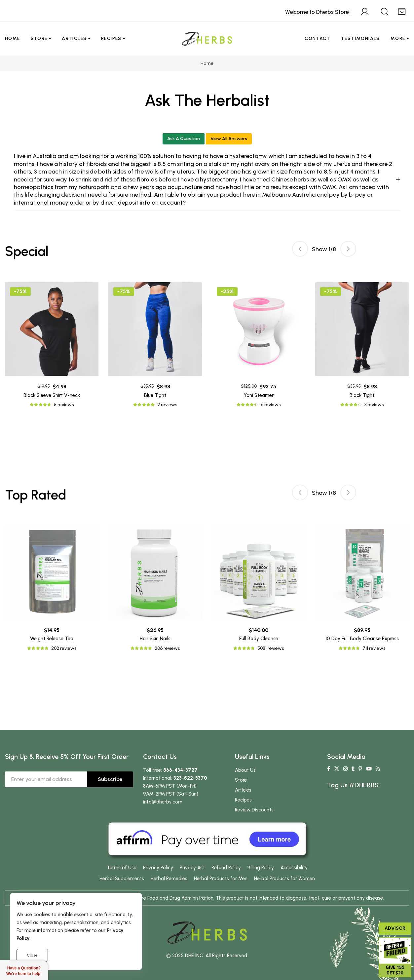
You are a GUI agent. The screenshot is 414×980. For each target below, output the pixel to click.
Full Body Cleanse (259, 639)
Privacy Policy (158, 868)
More (398, 39)
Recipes (111, 39)
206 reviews (167, 648)
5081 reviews (271, 648)
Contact (318, 39)
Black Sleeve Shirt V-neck (52, 395)
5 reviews (64, 405)
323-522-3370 (190, 778)
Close (32, 955)
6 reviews (271, 405)
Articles (74, 39)
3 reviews (374, 405)
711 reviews (374, 648)
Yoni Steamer (259, 395)
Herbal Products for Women (284, 879)
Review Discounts (254, 810)
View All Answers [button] (229, 139)
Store (39, 39)
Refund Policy (226, 868)
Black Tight (362, 395)
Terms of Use (122, 868)
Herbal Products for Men (221, 879)
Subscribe (110, 779)
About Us (245, 770)
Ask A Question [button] (184, 139)
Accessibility (294, 868)
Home (13, 39)
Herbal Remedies (169, 879)
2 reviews (167, 405)
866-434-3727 (180, 770)
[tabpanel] (259, 345)
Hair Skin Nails (155, 639)
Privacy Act (192, 868)
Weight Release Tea (52, 639)
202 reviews (64, 648)
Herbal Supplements (122, 879)
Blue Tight (155, 395)
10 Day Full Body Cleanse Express (362, 639)
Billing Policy (261, 868)
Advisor (395, 928)
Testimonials (360, 39)
